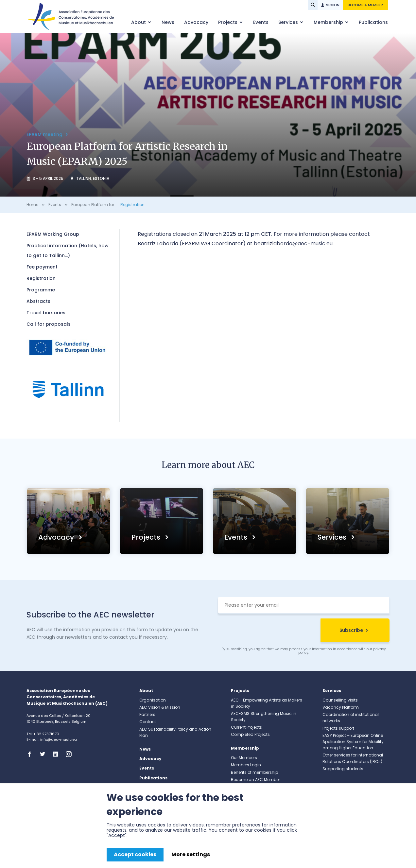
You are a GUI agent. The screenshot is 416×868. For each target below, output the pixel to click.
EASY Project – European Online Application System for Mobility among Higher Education (353, 742)
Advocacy (196, 22)
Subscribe (351, 630)
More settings (191, 854)
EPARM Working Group (53, 234)
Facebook (31, 754)
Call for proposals (49, 324)
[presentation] (268, 631)
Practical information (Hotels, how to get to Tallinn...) (68, 251)
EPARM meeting (45, 134)
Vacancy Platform (341, 707)
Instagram (71, 754)
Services (289, 22)
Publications (373, 22)
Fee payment (42, 267)
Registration (132, 205)
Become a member (365, 5)
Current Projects (246, 727)
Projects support (338, 728)
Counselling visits (340, 700)
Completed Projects (250, 734)
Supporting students (343, 769)
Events (261, 22)
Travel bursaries (46, 313)
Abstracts (38, 301)
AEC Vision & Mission (160, 707)
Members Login (246, 765)
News (168, 22)
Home (32, 205)
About (139, 22)
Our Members (244, 758)
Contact (148, 722)
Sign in (333, 5)
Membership (329, 22)
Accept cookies (135, 854)
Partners (147, 714)
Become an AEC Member (255, 780)
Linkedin (58, 754)
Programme (41, 290)
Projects (228, 22)
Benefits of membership (254, 772)
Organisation (153, 700)
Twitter (44, 754)
